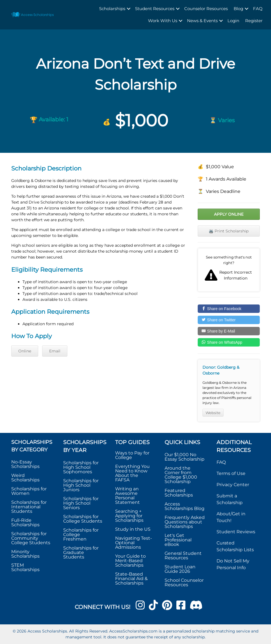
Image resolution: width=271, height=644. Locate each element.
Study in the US (133, 529)
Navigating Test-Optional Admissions (134, 543)
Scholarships (112, 9)
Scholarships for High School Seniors (81, 503)
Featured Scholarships (179, 493)
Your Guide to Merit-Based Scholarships (130, 561)
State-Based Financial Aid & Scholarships (131, 579)
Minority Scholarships (25, 554)
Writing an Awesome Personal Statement (127, 496)
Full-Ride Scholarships (25, 522)
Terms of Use (231, 473)
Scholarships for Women (29, 491)
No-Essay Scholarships (25, 464)
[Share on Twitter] (229, 320)
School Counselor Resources (184, 582)
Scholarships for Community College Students (31, 538)
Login (233, 21)
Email (55, 351)
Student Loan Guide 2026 (180, 569)
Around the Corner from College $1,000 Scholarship (181, 475)
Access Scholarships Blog (185, 506)
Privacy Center (233, 485)
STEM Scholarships (25, 567)
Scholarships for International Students (29, 507)
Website (213, 413)
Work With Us (163, 21)
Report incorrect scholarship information (229, 270)
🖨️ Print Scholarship (229, 231)
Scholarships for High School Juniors (81, 485)
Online (25, 351)
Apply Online (229, 214)
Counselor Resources (206, 9)
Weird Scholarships (25, 478)
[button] (129, 9)
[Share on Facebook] (229, 309)
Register (254, 21)
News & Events (202, 21)
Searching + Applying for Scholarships (129, 516)
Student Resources (155, 9)
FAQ (258, 9)
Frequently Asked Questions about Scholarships (185, 522)
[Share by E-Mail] (229, 331)
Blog (238, 9)
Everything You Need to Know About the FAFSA (132, 473)
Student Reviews (236, 532)
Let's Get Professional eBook (178, 540)
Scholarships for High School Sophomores (81, 467)
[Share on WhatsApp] (229, 342)
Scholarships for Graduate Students (81, 552)
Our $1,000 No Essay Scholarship (185, 457)
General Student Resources (183, 556)
